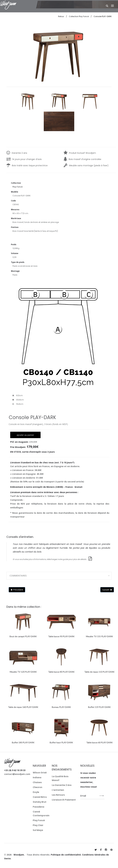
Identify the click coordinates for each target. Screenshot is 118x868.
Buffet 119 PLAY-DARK (99, 707)
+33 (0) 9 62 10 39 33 (15, 770)
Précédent (17, 590)
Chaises (37, 782)
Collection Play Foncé (79, 16)
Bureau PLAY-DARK (61, 707)
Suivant (107, 590)
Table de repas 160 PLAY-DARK (23, 707)
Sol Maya (38, 830)
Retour (61, 16)
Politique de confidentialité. (66, 855)
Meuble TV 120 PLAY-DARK (23, 672)
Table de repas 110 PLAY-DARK (99, 672)
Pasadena (38, 807)
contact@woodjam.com (17, 774)
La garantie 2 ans (62, 785)
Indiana (37, 777)
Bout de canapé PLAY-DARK (23, 636)
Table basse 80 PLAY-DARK (61, 672)
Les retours (58, 795)
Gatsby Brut (40, 802)
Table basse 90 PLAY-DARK (61, 636)
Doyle (36, 792)
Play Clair (38, 825)
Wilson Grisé (40, 773)
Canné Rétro (40, 797)
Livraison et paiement (64, 800)
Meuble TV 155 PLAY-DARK (99, 636)
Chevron (38, 787)
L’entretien (58, 790)
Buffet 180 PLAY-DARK (23, 742)
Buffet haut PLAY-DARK (61, 742)
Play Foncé (39, 820)
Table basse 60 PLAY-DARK (99, 742)
